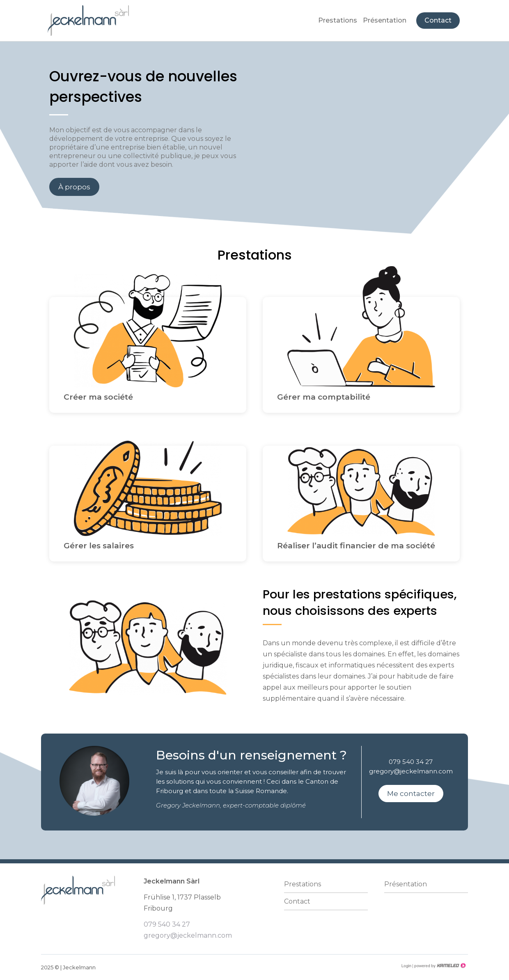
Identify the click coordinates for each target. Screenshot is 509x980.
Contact (438, 20)
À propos (74, 187)
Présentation (385, 20)
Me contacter (411, 794)
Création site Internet (439, 966)
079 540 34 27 (411, 762)
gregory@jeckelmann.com (411, 771)
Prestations (338, 20)
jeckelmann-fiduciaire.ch (88, 21)
